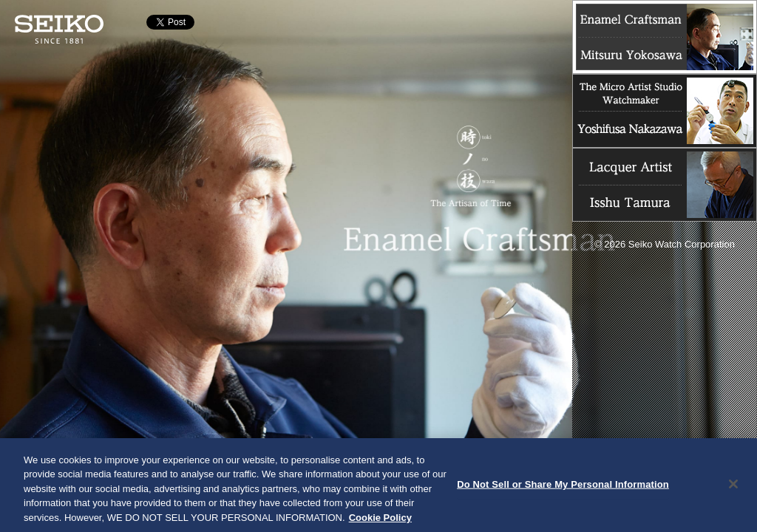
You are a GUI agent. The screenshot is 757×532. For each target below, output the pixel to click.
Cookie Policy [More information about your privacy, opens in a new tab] (380, 520)
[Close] (733, 486)
